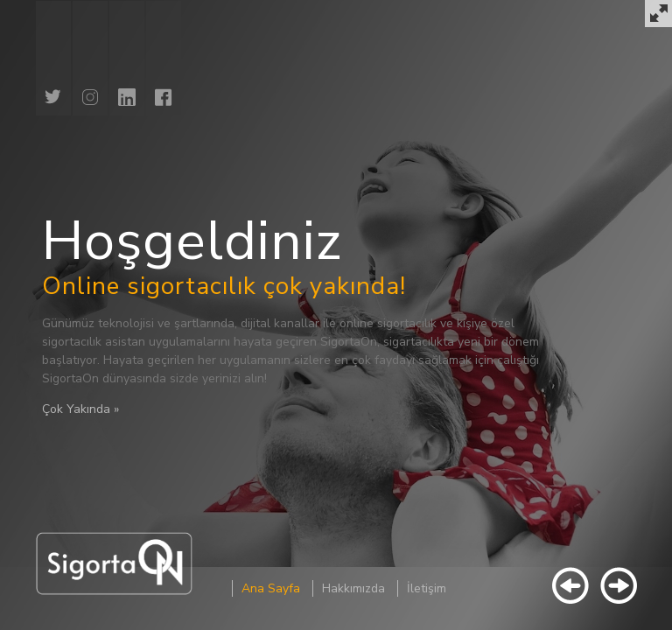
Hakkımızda (353, 588)
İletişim (427, 588)
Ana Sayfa (271, 588)
